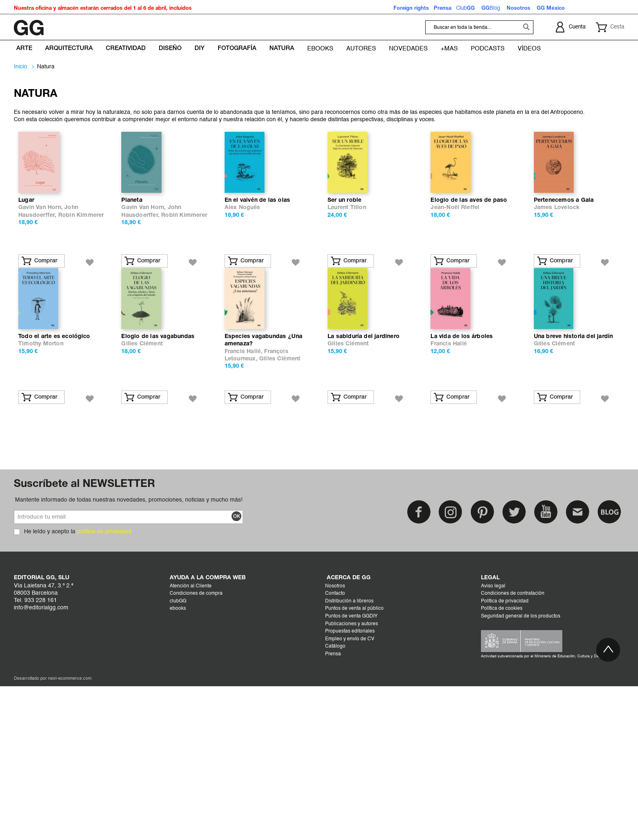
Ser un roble (344, 277)
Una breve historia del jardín (574, 490)
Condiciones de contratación (513, 747)
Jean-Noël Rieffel (455, 285)
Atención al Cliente (191, 740)
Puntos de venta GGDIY (351, 770)
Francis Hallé (449, 498)
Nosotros (335, 740)
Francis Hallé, (245, 505)
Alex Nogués (243, 285)
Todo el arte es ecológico (54, 490)
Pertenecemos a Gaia (564, 277)
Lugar (26, 277)
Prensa (333, 808)
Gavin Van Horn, (41, 285)
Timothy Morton (41, 498)
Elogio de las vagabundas (158, 490)
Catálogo (335, 800)
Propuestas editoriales (350, 785)
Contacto (335, 747)
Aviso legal (493, 740)
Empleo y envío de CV (350, 793)
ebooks (178, 762)
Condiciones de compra (196, 747)
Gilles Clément (142, 498)
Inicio (21, 67)
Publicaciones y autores (352, 778)
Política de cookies (502, 762)
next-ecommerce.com (70, 832)
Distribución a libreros (349, 755)
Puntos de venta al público (354, 762)
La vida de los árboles (462, 490)
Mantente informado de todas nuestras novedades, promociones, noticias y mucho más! (129, 654)
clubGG (178, 755)
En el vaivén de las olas (258, 277)
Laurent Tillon (347, 285)
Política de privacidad (505, 755)
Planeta (132, 277)
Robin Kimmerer (81, 292)
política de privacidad (104, 685)
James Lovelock (557, 285)
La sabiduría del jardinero (364, 490)
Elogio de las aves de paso (469, 277)
